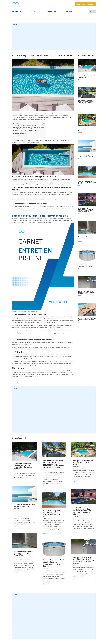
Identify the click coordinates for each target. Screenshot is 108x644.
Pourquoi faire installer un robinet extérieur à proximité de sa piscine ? (86, 292)
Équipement (52, 11)
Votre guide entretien (86, 4)
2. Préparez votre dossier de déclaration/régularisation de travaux (29, 127)
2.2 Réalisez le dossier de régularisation (24, 132)
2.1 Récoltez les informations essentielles (24, 129)
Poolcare (16, 58)
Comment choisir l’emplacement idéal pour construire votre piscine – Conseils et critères (86, 210)
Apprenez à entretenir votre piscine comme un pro (25, 312)
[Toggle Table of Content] (43, 123)
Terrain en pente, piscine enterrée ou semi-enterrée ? (86, 156)
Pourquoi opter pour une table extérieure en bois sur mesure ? (87, 320)
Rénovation (69, 11)
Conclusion (17, 137)
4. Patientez (17, 135)
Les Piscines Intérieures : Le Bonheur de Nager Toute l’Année (86, 238)
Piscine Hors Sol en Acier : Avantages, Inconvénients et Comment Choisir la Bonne (86, 265)
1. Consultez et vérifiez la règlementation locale (25, 126)
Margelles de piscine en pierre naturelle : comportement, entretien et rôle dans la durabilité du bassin (87, 102)
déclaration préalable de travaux (27, 196)
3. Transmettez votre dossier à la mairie (23, 133)
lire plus (80, 79)
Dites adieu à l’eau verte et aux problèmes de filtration (27, 130)
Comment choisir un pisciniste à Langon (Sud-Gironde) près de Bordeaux (87, 76)
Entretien (33, 11)
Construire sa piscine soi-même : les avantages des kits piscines (87, 182)
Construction (17, 11)
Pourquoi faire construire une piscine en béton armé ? (87, 129)
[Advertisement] (54, 39)
